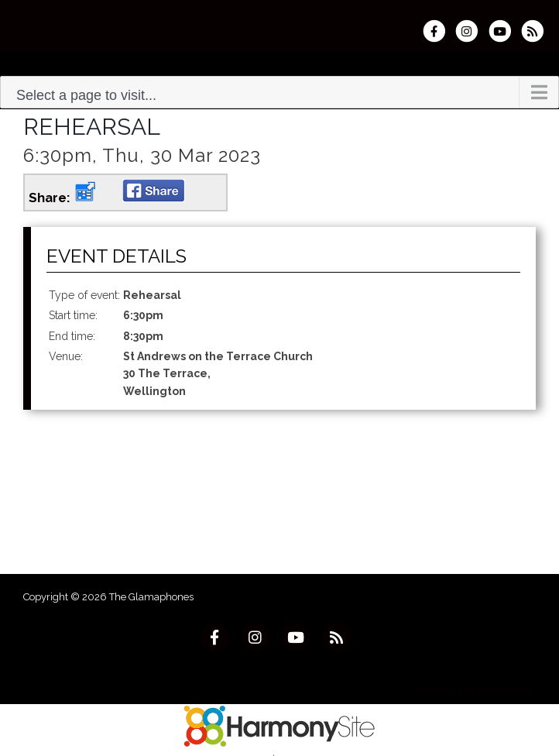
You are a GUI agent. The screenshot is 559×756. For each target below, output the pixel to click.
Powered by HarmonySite (475, 691)
